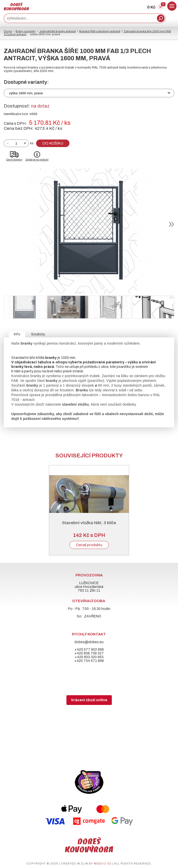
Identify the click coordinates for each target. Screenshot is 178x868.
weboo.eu (103, 863)
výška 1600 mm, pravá (26, 93)
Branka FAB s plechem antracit (100, 31)
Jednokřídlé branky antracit (57, 31)
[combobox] (80, 18)
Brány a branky (26, 31)
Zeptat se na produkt (37, 160)
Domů (8, 31)
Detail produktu (89, 545)
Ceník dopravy (14, 160)
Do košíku (53, 143)
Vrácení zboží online (89, 700)
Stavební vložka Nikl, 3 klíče (89, 523)
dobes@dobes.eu (89, 642)
